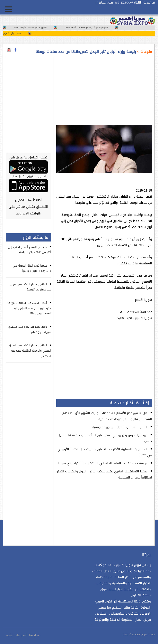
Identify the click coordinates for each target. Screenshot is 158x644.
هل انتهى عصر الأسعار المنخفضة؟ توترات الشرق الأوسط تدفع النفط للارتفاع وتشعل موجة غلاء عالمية (107, 416)
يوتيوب (10, 635)
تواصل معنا (35, 635)
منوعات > (144, 52)
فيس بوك (21, 635)
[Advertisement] (104, 89)
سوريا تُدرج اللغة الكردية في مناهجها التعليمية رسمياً (32, 268)
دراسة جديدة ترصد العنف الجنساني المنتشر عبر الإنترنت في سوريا (103, 463)
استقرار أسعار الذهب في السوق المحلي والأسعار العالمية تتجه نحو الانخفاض (30, 351)
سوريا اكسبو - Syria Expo (134, 318)
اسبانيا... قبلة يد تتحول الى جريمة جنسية (120, 427)
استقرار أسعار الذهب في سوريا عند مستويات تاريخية (30, 287)
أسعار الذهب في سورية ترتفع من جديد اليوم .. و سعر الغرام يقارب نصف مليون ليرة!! (29, 308)
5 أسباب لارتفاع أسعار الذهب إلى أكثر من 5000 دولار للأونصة (29, 250)
